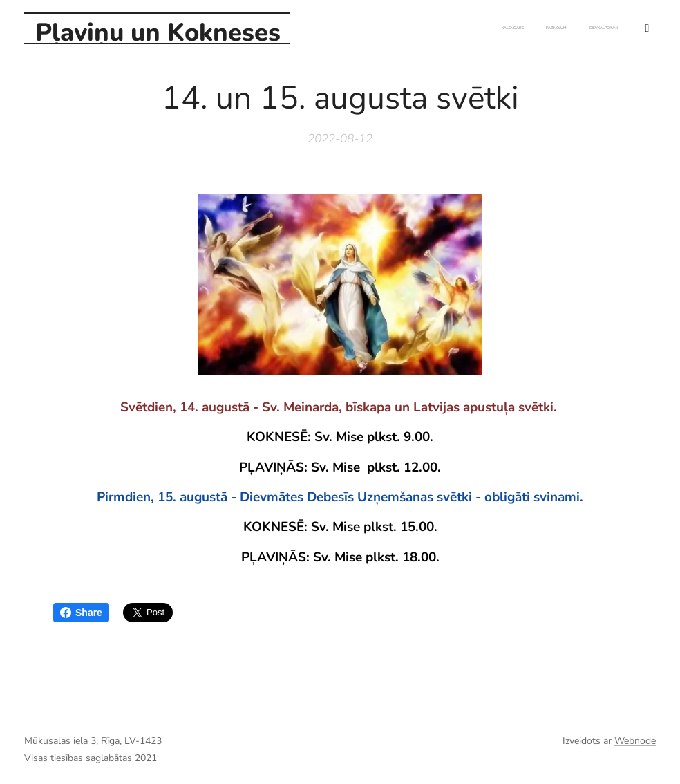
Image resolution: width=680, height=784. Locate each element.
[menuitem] (549, 28)
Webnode (635, 741)
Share (81, 613)
